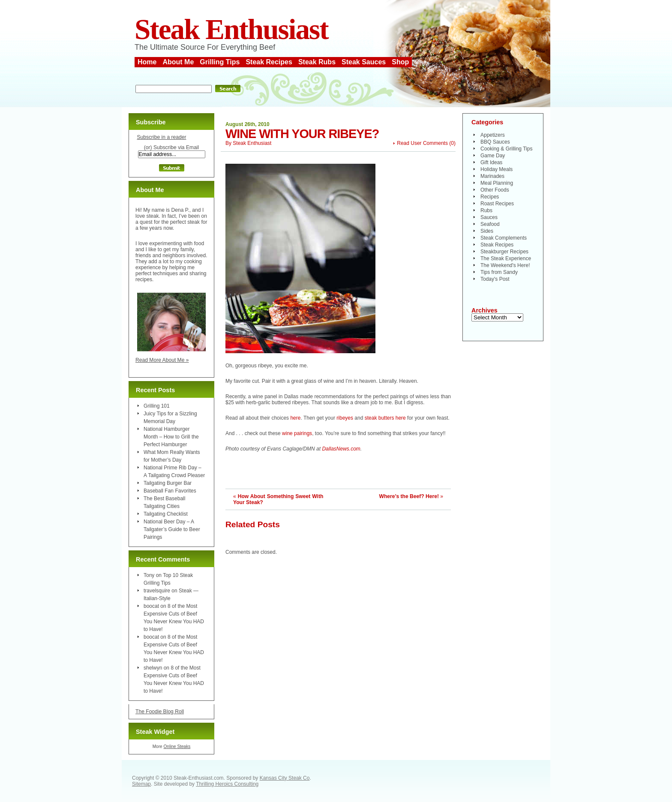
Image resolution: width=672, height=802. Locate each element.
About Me (178, 62)
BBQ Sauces (495, 142)
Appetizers (493, 135)
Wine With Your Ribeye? (302, 134)
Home (147, 62)
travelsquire (157, 591)
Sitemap (141, 784)
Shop (400, 62)
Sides (487, 231)
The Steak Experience (506, 258)
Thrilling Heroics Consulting (227, 784)
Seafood (490, 224)
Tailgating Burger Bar (168, 483)
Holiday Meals (496, 169)
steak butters (379, 418)
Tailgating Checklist (166, 514)
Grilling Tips (220, 62)
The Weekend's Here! (505, 265)
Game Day (493, 156)
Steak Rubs (317, 62)
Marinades (492, 176)
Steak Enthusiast (231, 29)
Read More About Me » (162, 360)
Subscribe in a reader (161, 137)
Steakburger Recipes (504, 252)
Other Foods (495, 190)
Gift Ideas (491, 162)
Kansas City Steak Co (285, 778)
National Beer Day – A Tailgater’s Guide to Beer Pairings (172, 529)
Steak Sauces (364, 62)
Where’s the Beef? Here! (409, 496)
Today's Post (495, 279)
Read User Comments (422, 143)
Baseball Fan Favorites (170, 491)
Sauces (489, 217)
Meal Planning (497, 183)
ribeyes (345, 418)
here (295, 418)
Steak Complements (504, 238)
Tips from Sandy (499, 272)
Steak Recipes (269, 62)
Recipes (490, 197)
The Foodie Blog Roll (160, 712)
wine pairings (297, 433)
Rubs (486, 210)
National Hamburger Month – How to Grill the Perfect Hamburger (171, 437)
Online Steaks (177, 746)
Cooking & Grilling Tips (506, 149)
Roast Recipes (497, 204)
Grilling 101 (157, 406)
